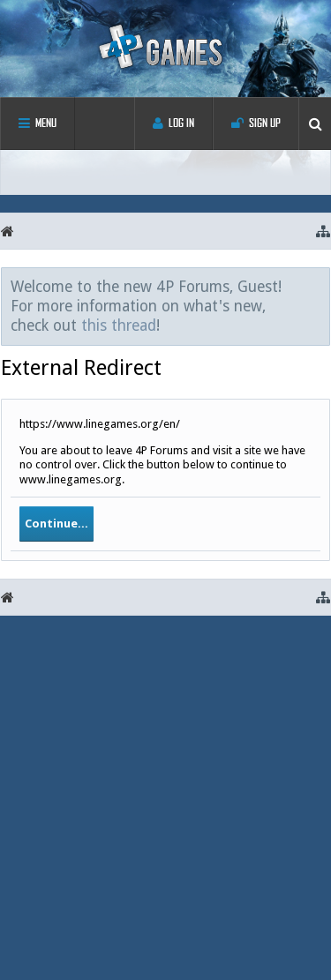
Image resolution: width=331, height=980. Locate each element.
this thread (119, 325)
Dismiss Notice (318, 286)
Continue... (56, 524)
